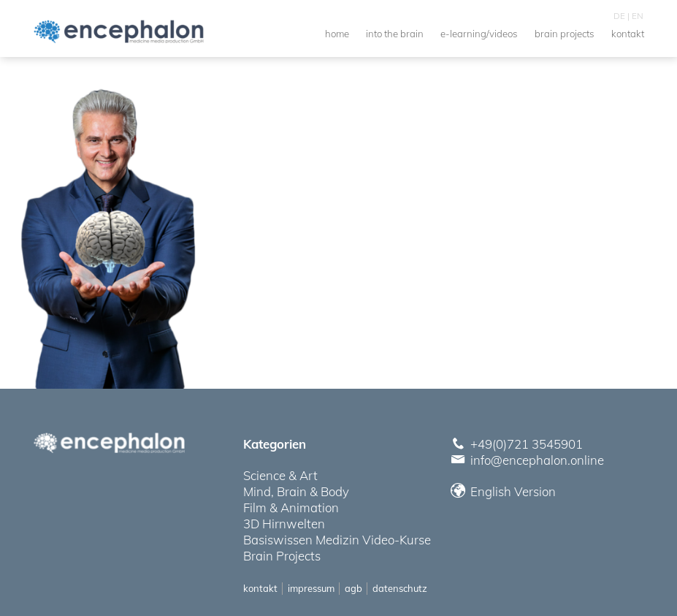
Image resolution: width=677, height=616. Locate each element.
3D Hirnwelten (284, 524)
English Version (504, 491)
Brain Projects (282, 556)
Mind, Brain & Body (296, 491)
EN (638, 16)
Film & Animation (291, 507)
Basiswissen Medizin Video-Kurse (337, 540)
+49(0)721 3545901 (527, 444)
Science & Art (280, 475)
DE (619, 16)
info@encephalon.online (537, 460)
